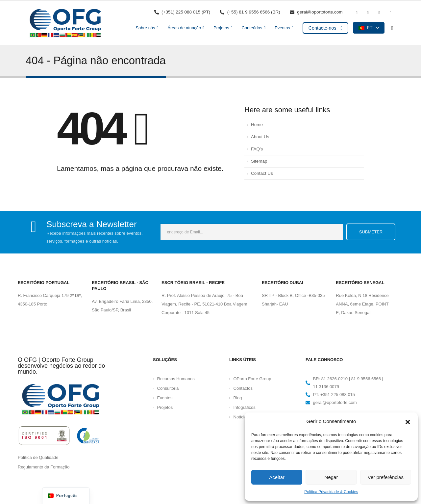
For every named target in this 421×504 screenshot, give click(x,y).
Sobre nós (145, 28)
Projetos (221, 28)
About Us (260, 137)
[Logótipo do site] (65, 23)
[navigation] (66, 496)
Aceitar (277, 477)
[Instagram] (379, 13)
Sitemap (259, 161)
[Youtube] (368, 13)
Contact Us (262, 173)
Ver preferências (386, 477)
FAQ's (257, 149)
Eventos (282, 28)
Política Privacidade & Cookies (331, 492)
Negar (331, 477)
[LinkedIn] (390, 13)
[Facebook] (357, 13)
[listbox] (369, 28)
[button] (408, 421)
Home (257, 125)
